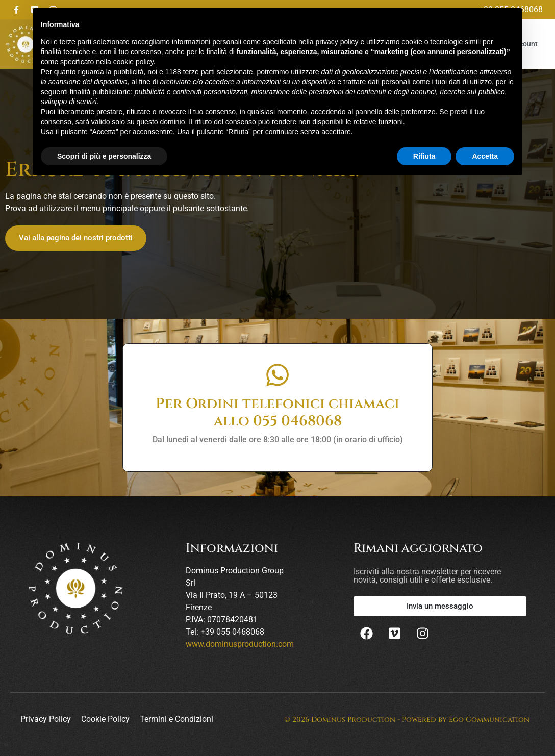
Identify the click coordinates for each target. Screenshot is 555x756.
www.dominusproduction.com (240, 644)
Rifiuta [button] (424, 156)
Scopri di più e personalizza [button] (104, 156)
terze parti (199, 72)
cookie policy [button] (133, 62)
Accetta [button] (485, 156)
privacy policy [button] (337, 42)
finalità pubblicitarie (100, 92)
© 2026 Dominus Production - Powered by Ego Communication (407, 720)
